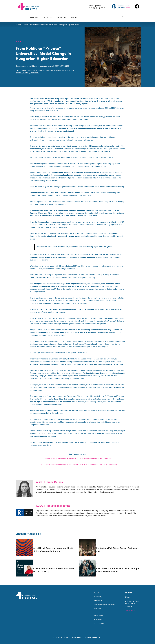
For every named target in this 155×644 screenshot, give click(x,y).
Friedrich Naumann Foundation (103, 603)
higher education (49, 71)
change (25, 71)
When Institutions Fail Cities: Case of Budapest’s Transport (118, 547)
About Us (34, 18)
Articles (48, 18)
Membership (96, 594)
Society (19, 25)
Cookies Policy (97, 623)
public (19, 74)
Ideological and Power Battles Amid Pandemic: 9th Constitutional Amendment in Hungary (77, 460)
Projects (62, 18)
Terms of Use (96, 615)
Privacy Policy (96, 619)
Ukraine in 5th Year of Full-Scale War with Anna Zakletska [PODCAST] (54, 567)
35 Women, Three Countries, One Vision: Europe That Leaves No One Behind (117, 567)
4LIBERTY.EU (75, 638)
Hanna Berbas (25, 67)
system (34, 74)
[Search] (122, 18)
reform (26, 74)
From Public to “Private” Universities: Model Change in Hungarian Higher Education (56, 25)
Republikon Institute (46, 67)
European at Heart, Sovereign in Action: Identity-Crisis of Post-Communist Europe (52, 547)
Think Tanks (96, 599)
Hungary (62, 71)
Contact (75, 18)
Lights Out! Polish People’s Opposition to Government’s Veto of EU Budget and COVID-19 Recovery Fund (77, 466)
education (34, 71)
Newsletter (95, 607)
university (44, 74)
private (71, 71)
